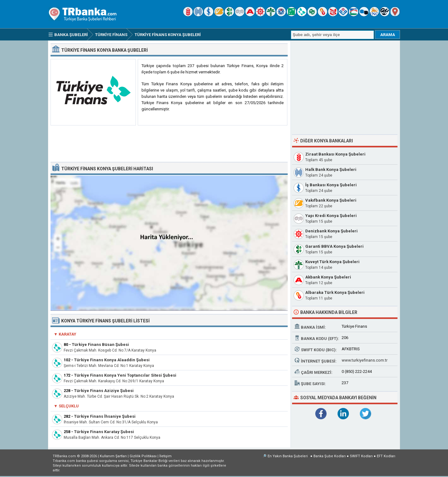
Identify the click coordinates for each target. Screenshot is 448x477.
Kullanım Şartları (113, 456)
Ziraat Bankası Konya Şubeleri (335, 154)
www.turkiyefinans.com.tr (365, 360)
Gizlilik (143, 456)
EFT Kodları (386, 456)
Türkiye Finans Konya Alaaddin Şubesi (112, 360)
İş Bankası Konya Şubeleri (331, 185)
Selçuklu (69, 406)
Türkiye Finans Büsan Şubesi (100, 344)
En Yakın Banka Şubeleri (288, 456)
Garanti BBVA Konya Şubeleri (334, 246)
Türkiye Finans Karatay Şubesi (104, 432)
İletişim (165, 456)
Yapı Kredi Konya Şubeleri (331, 216)
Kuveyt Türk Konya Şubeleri (332, 262)
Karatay (67, 334)
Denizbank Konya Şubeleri (331, 231)
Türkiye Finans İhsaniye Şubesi (105, 416)
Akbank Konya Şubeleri (328, 277)
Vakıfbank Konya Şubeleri (331, 200)
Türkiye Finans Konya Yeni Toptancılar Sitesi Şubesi (125, 375)
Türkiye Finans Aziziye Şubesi (104, 391)
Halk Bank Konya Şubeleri (331, 170)
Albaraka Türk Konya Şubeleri (335, 292)
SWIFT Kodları (361, 456)
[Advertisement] (169, 144)
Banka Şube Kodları (330, 456)
